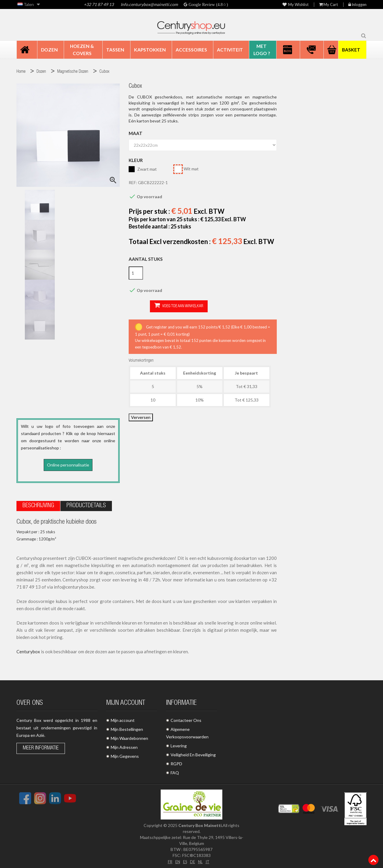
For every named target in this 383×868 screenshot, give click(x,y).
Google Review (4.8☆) (208, 4)
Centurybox (28, 650)
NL (201, 859)
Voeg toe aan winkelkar (158, 306)
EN (177, 859)
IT (209, 859)
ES (185, 859)
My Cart (328, 5)
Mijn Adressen (124, 745)
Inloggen (357, 5)
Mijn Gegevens (125, 754)
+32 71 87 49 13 (99, 4)
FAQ (175, 771)
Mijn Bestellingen (127, 727)
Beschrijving (38, 504)
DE (193, 859)
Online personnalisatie (68, 465)
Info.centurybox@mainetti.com (149, 4)
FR (168, 859)
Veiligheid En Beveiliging (193, 753)
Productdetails (86, 504)
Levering (179, 744)
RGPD (176, 762)
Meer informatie (41, 746)
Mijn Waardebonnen (129, 736)
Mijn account (123, 718)
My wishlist (295, 5)
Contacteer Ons (186, 718)
